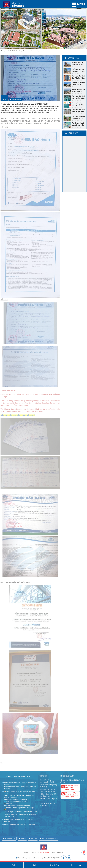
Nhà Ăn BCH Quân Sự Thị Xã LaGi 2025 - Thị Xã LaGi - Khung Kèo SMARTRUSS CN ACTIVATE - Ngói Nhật (78, 84)
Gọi (13, 865)
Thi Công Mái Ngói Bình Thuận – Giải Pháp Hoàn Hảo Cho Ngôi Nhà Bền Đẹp (78, 111)
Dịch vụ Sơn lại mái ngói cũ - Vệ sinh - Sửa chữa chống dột (78, 104)
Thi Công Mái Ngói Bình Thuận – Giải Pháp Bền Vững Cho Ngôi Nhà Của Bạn (78, 77)
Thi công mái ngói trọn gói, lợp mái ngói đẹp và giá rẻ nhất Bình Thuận (78, 124)
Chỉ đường (55, 865)
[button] (36, 46)
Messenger (76, 865)
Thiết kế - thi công (15, 51)
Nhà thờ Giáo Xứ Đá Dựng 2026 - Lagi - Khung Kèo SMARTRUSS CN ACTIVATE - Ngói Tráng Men (78, 64)
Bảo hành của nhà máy (31, 51)
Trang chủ (4, 51)
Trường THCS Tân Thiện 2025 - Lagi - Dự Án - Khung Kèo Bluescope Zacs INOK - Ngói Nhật (78, 70)
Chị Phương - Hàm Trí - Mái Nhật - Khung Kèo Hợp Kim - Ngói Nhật (78, 117)
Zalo (35, 865)
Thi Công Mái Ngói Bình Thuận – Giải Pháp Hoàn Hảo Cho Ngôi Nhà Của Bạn (78, 97)
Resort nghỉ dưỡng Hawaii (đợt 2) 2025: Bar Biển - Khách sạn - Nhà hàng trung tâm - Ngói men (78, 91)
